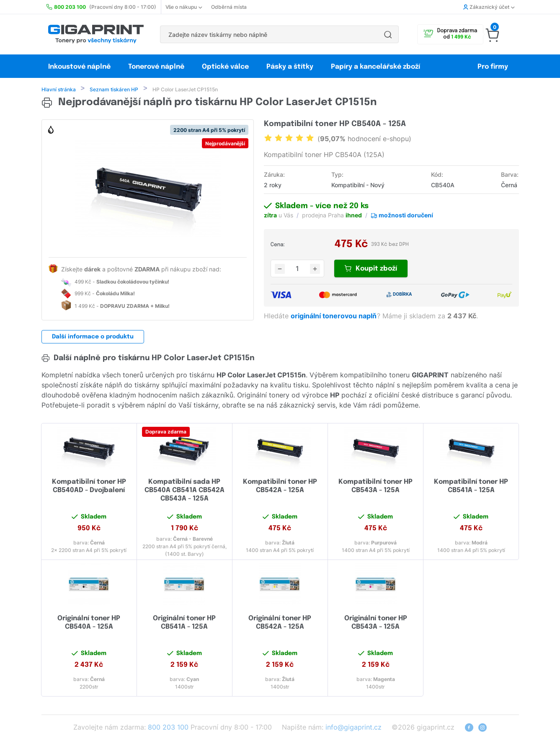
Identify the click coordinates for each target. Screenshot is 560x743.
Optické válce (225, 67)
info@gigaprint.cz (354, 728)
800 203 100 (168, 728)
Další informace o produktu (93, 338)
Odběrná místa (229, 7)
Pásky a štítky (290, 67)
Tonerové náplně (156, 67)
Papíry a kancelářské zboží (376, 67)
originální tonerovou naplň (334, 317)
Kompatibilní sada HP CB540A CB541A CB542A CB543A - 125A (185, 491)
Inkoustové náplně (79, 67)
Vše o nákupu (184, 7)
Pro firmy (493, 67)
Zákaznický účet (489, 7)
